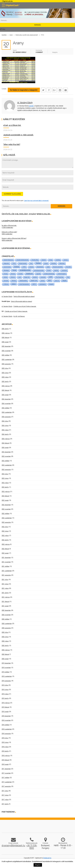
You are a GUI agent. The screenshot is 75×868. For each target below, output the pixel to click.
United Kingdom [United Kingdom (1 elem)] (62, 274)
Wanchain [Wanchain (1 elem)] (62, 263)
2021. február (5, 601)
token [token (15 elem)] (14, 284)
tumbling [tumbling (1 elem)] (58, 260)
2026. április (5, 329)
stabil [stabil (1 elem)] (48, 267)
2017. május (5, 800)
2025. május (5, 377)
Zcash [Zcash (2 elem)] (49, 270)
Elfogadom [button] (38, 865)
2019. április (5, 698)
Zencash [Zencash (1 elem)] (6, 281)
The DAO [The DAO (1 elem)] (68, 267)
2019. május (5, 694)
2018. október (5, 725)
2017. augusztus (6, 786)
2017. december (6, 769)
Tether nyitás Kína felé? (12, 144)
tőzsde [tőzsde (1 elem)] (46, 263)
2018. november (6, 720)
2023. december (6, 452)
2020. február (5, 654)
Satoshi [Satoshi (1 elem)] (44, 260)
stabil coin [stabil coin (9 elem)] (34, 281)
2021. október (5, 566)
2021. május (5, 588)
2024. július (5, 421)
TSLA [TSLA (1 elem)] (14, 263)
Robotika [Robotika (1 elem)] (54, 263)
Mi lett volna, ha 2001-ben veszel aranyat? (27, 35)
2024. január (5, 447)
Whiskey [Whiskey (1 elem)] (14, 281)
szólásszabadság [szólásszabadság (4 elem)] (49, 274)
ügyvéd (31, 106)
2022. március (6, 544)
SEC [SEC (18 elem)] (50, 280)
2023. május (5, 483)
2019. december (6, 663)
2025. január (5, 395)
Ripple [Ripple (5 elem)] (64, 281)
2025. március (6, 386)
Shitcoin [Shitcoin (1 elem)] (13, 277)
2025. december (6, 346)
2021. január (5, 606)
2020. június (5, 637)
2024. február (5, 443)
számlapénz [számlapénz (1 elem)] (43, 284)
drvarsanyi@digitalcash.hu (13, 845)
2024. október (5, 408)
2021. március (6, 597)
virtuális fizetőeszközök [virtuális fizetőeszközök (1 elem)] (22, 260)
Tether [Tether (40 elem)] (38, 263)
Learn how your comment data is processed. (36, 200)
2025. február (5, 390)
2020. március (6, 650)
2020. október (5, 619)
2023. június (5, 478)
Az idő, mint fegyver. (19, 316)
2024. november (6, 403)
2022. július (5, 527)
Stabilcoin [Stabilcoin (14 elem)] (29, 274)
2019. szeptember (7, 676)
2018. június (5, 742)
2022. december (6, 505)
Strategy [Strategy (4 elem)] (6, 270)
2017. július (5, 791)
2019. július (5, 685)
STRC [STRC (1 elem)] (24, 267)
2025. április (5, 381)
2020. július (5, 632)
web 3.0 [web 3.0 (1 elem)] (57, 281)
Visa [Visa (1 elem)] (31, 263)
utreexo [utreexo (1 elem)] (66, 260)
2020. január (5, 659)
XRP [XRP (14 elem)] (51, 277)
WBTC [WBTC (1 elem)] (34, 284)
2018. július (5, 738)
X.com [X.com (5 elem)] (20, 274)
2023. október (5, 461)
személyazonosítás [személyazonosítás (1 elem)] (39, 270)
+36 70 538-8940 (32, 847)
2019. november (6, 668)
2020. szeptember (7, 623)
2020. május (5, 641)
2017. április (5, 804)
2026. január (5, 342)
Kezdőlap (4, 35)
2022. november (6, 509)
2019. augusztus (6, 681)
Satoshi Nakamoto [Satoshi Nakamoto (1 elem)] (8, 260)
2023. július (5, 474)
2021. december (6, 557)
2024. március (6, 439)
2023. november (6, 456)
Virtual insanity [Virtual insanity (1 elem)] (23, 263)
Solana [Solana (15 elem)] (17, 267)
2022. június (5, 531)
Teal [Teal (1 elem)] (68, 277)
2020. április (5, 645)
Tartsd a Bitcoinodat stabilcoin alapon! (24, 296)
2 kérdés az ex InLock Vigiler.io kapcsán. (25, 306)
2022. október (5, 513)
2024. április (5, 434)
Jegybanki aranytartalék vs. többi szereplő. (18, 135)
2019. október (5, 672)
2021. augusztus (6, 575)
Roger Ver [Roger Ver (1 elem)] (27, 277)
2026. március (6, 333)
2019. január (5, 712)
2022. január (5, 553)
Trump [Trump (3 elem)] (6, 274)
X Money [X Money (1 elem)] (6, 284)
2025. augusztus (6, 364)
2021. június (5, 584)
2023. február (5, 496)
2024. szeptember (7, 412)
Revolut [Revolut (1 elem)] (13, 274)
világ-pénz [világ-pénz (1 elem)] (6, 263)
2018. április (5, 751)
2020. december (6, 610)
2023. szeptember (7, 465)
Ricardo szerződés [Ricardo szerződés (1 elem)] (58, 267)
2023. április (5, 487)
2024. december (6, 399)
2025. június (5, 373)
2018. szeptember (7, 729)
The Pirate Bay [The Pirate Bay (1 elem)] (60, 277)
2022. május (5, 535)
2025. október (5, 355)
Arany (11, 35)
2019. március (6, 703)
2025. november (6, 351)
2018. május (5, 747)
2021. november (6, 562)
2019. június (5, 690)
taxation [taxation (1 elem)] (35, 277)
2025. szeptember (7, 359)
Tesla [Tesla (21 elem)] (14, 270)
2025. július (5, 368)
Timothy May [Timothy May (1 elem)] (35, 260)
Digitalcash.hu (47, 858)
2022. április (5, 540)
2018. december (6, 716)
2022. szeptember (7, 518)
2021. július (5, 579)
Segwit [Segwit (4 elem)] (51, 284)
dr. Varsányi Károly (25, 102)
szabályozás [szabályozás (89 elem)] (25, 270)
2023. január (5, 500)
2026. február (5, 337)
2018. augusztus (6, 734)
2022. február (5, 549)
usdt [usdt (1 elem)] (20, 277)
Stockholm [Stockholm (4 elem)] (40, 267)
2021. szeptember (7, 571)
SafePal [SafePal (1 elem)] (56, 270)
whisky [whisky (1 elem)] (5, 277)
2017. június (5, 795)
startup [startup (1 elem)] (43, 281)
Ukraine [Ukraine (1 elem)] (31, 267)
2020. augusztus (6, 628)
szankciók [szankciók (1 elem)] (64, 270)
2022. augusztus (6, 522)
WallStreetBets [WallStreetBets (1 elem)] (23, 281)
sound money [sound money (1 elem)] (7, 267)
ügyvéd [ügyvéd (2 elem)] (38, 274)
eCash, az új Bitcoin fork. (12, 125)
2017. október (5, 778)
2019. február (5, 707)
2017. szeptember (7, 782)
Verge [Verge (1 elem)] (51, 260)
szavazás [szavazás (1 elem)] (43, 277)
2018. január (5, 764)
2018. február (5, 760)
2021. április (5, 593)
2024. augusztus (6, 417)
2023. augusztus (6, 469)
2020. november (6, 615)
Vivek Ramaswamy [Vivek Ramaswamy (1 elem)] (24, 284)
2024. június (5, 425)
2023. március (6, 491)
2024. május (5, 430)
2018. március (6, 756)
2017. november (6, 773)
